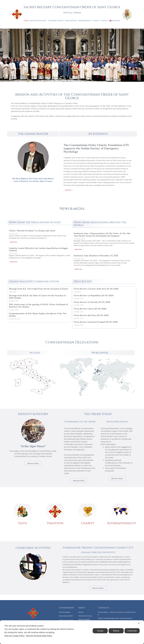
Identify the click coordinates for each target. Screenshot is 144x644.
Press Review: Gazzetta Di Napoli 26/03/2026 (96, 322)
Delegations (71, 21)
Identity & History (38, 21)
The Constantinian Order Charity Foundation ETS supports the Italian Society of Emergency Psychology (96, 148)
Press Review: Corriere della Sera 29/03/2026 (96, 289)
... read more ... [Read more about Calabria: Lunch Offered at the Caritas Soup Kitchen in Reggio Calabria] (14, 262)
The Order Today (56, 21)
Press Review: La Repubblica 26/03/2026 (94, 295)
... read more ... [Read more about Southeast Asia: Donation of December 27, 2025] (78, 269)
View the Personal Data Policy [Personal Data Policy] (39, 636)
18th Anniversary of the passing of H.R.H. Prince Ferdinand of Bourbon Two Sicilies (38, 305)
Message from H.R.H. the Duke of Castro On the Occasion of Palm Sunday (37, 297)
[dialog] (72, 632)
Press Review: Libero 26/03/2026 (90, 309)
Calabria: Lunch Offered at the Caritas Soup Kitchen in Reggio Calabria (38, 249)
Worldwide (100, 353)
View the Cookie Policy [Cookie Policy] (14, 636)
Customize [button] (132, 631)
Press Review (83, 281)
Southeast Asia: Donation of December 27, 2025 (96, 255)
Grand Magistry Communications (34, 281)
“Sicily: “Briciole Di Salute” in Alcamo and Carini (32, 230)
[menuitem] (115, 21)
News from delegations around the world (100, 224)
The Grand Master (33, 134)
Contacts (104, 21)
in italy (35, 353)
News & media (72, 209)
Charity (96, 21)
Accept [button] (100, 631)
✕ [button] (139, 623)
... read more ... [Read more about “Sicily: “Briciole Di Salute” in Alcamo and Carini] (14, 242)
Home (26, 21)
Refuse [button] (116, 631)
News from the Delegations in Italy (35, 222)
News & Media (85, 21)
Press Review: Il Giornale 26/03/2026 (92, 302)
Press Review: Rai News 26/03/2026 (91, 315)
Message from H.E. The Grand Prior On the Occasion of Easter (39, 289)
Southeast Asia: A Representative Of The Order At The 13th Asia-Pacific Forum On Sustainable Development (102, 234)
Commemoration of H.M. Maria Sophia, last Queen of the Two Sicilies (38, 315)
